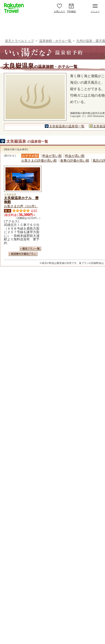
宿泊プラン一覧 (30, 249)
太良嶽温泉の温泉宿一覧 (67, 126)
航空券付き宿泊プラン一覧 (23, 254)
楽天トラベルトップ (19, 41)
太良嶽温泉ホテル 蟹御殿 (21, 200)
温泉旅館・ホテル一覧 (56, 41)
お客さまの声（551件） (21, 206)
